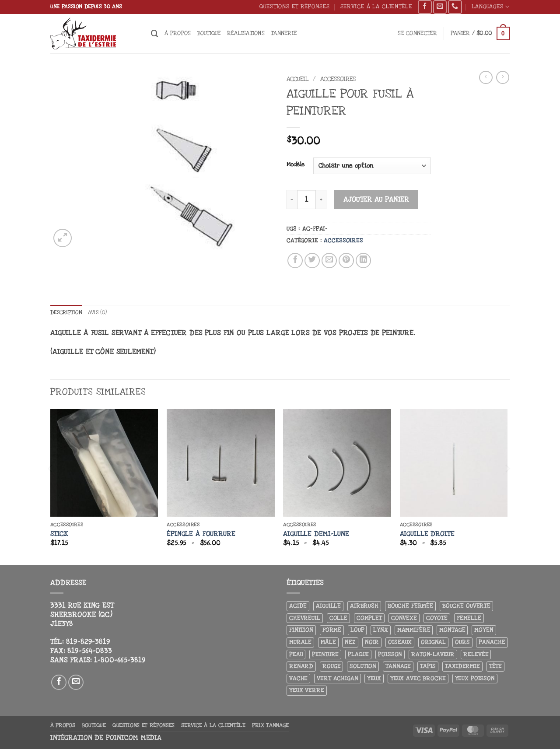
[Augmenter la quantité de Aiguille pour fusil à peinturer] (321, 199)
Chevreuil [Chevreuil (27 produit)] (305, 618)
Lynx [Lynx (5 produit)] (380, 630)
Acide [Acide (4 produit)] (298, 606)
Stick (59, 534)
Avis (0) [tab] (102, 313)
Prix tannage (270, 725)
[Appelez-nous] (455, 7)
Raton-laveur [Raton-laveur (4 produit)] (433, 654)
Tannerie (284, 33)
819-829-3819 (88, 642)
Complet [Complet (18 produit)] (369, 618)
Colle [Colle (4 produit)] (338, 618)
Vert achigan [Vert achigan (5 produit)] (337, 678)
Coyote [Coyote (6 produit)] (437, 618)
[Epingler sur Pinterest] (346, 261)
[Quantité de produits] (306, 199)
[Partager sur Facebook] (295, 261)
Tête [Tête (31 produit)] (495, 667)
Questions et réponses (294, 6)
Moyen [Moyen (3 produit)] (484, 630)
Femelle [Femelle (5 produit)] (469, 618)
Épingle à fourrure (201, 534)
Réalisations (246, 33)
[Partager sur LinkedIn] (364, 261)
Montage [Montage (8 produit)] (452, 630)
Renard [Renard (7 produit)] (301, 667)
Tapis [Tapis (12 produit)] (428, 667)
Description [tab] (68, 313)
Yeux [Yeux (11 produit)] (374, 678)
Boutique (209, 33)
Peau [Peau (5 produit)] (296, 654)
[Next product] (486, 77)
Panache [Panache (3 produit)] (492, 642)
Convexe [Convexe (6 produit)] (404, 618)
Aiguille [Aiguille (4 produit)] (328, 606)
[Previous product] (503, 77)
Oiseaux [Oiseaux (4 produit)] (400, 642)
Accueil (298, 79)
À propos (178, 33)
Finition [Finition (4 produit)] (301, 630)
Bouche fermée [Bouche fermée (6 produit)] (410, 606)
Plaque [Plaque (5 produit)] (358, 654)
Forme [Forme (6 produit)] (332, 630)
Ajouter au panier (376, 199)
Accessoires (338, 79)
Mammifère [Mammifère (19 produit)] (414, 630)
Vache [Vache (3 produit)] (298, 678)
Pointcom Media (134, 738)
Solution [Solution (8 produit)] (363, 667)
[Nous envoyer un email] (440, 7)
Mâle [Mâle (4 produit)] (328, 642)
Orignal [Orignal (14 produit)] (433, 642)
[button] (417, 33)
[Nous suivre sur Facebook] (425, 7)
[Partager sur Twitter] (312, 261)
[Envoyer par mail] (329, 261)
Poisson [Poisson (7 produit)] (390, 654)
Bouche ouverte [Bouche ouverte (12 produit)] (466, 606)
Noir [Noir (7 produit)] (372, 642)
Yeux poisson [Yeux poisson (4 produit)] (475, 678)
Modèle (296, 165)
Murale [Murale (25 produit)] (300, 642)
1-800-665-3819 (120, 660)
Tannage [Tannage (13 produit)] (398, 667)
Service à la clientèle (376, 6)
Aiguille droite (427, 534)
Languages (491, 7)
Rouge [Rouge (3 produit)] (331, 667)
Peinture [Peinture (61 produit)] (325, 654)
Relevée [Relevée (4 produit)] (476, 654)
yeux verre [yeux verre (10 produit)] (307, 691)
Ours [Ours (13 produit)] (462, 642)
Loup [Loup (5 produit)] (357, 630)
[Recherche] (155, 34)
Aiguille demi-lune (316, 534)
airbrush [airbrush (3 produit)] (364, 606)
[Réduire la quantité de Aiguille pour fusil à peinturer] (292, 199)
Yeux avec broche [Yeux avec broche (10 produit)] (418, 678)
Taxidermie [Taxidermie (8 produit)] (462, 667)
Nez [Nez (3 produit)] (350, 642)
